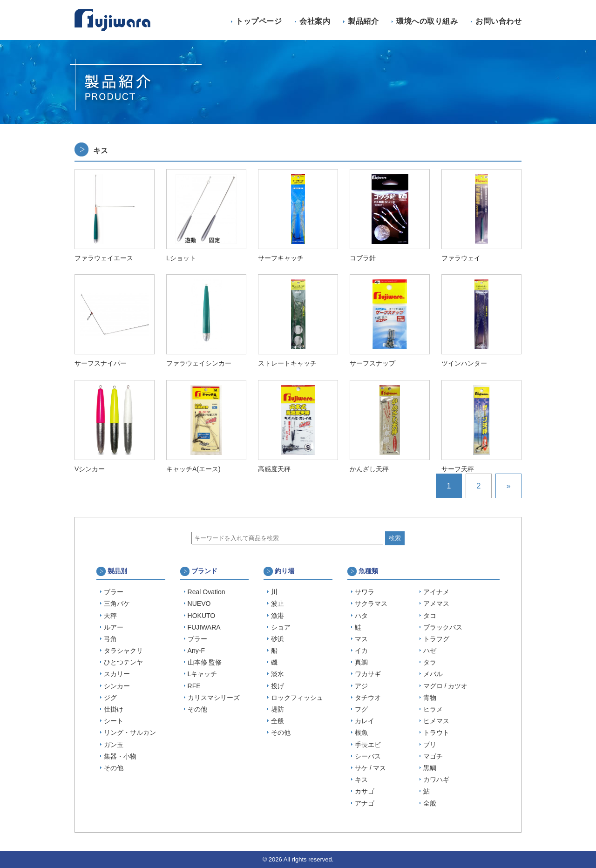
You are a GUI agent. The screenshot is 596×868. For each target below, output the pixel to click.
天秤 (110, 616)
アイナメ (436, 592)
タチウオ (368, 698)
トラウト (436, 732)
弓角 (110, 639)
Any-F (196, 651)
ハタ (361, 616)
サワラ (365, 592)
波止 (278, 604)
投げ (278, 686)
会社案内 (315, 21)
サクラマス (371, 604)
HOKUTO (202, 616)
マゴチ (433, 756)
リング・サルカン (130, 732)
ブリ (430, 745)
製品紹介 (363, 21)
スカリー (117, 674)
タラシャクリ (123, 651)
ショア (281, 627)
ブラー (114, 592)
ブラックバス (443, 627)
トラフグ (436, 639)
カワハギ (436, 780)
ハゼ (430, 651)
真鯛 (361, 662)
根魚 (361, 732)
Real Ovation (207, 592)
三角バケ (117, 604)
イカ (361, 651)
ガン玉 (114, 745)
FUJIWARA (204, 627)
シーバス (368, 756)
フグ (361, 709)
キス (361, 780)
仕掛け (114, 709)
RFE (194, 686)
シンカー (117, 686)
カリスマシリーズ (214, 698)
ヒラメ (433, 709)
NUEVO (199, 604)
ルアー (114, 627)
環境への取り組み (427, 21)
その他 (114, 768)
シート (114, 721)
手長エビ (368, 745)
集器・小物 (120, 756)
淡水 (278, 674)
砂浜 (278, 639)
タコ (430, 616)
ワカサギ (368, 674)
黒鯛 (430, 768)
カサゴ (365, 791)
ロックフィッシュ (297, 698)
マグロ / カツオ (446, 686)
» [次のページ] (509, 486)
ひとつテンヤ (123, 662)
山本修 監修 (205, 662)
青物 (430, 698)
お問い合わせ (498, 21)
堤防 (278, 709)
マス (361, 639)
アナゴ (365, 803)
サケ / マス (371, 768)
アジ (361, 686)
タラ (430, 662)
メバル (433, 674)
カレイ (365, 721)
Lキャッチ (203, 674)
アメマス (436, 604)
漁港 (278, 616)
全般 (278, 721)
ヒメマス (436, 721)
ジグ (110, 698)
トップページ (259, 21)
